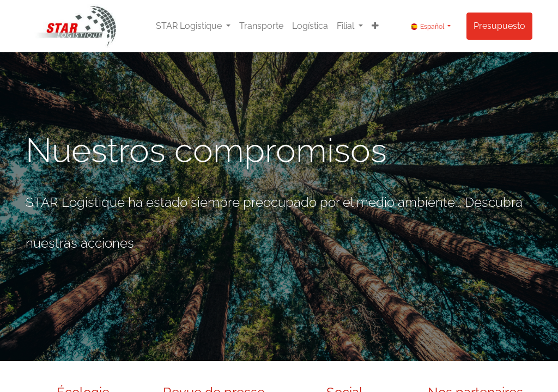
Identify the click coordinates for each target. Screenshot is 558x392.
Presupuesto (499, 26)
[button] (375, 26)
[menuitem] (261, 26)
